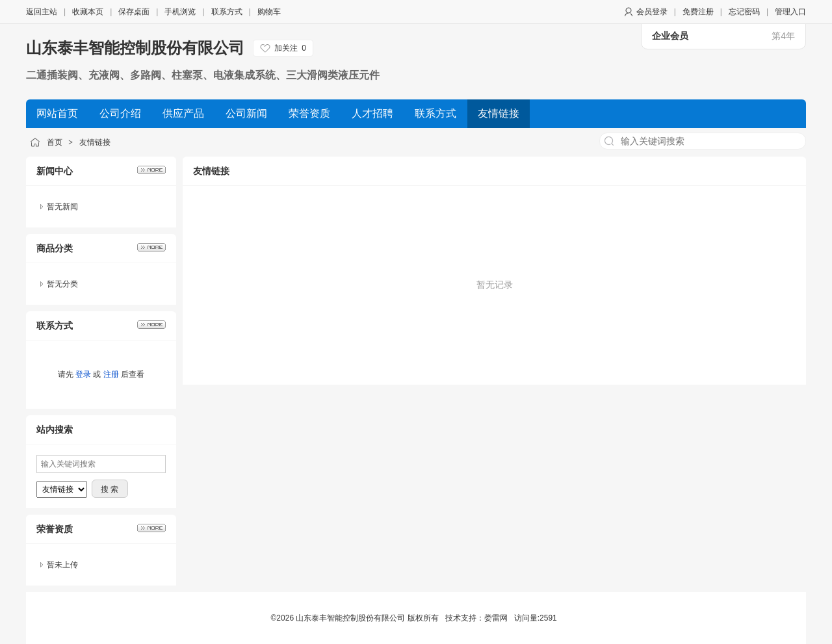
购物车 (269, 12)
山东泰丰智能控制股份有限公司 (135, 48)
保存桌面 (134, 12)
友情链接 (95, 142)
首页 (55, 142)
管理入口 (790, 12)
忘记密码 (744, 12)
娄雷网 (496, 618)
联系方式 (227, 12)
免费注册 (698, 12)
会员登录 (652, 12)
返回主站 (42, 12)
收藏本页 (88, 12)
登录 (83, 374)
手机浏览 (180, 12)
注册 (111, 374)
